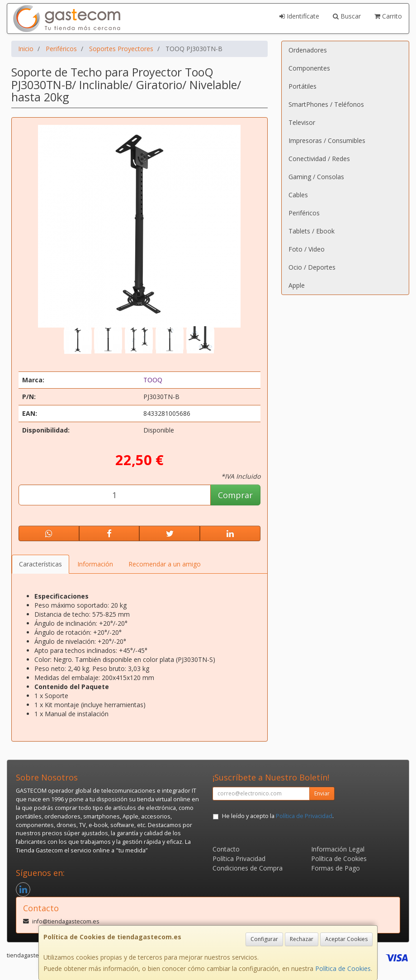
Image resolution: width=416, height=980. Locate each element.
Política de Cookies (343, 968)
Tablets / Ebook (312, 231)
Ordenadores (308, 50)
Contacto (226, 849)
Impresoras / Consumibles (327, 140)
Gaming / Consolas (316, 177)
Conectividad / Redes (319, 159)
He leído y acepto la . (278, 816)
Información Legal (338, 849)
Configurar (264, 939)
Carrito (388, 16)
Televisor (302, 122)
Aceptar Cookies (346, 939)
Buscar (347, 16)
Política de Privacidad (304, 816)
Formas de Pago (336, 868)
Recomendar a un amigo (165, 564)
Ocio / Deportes (312, 267)
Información (95, 564)
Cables (298, 195)
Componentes (309, 68)
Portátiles (303, 86)
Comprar (235, 495)
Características (40, 564)
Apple (297, 285)
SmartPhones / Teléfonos (326, 104)
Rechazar (302, 939)
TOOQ (153, 380)
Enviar (322, 793)
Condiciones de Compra (248, 868)
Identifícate (299, 16)
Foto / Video (307, 249)
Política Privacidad (239, 859)
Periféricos (304, 213)
